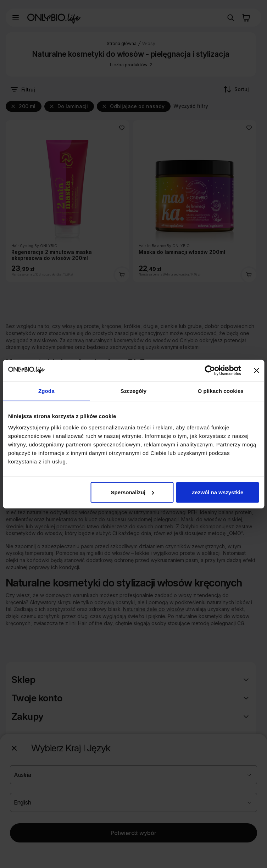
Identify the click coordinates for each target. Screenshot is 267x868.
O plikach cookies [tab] (221, 391)
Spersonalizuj (133, 492)
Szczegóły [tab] (133, 391)
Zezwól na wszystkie (217, 492)
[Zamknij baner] (256, 371)
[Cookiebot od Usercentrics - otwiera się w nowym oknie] (210, 371)
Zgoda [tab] (46, 391)
